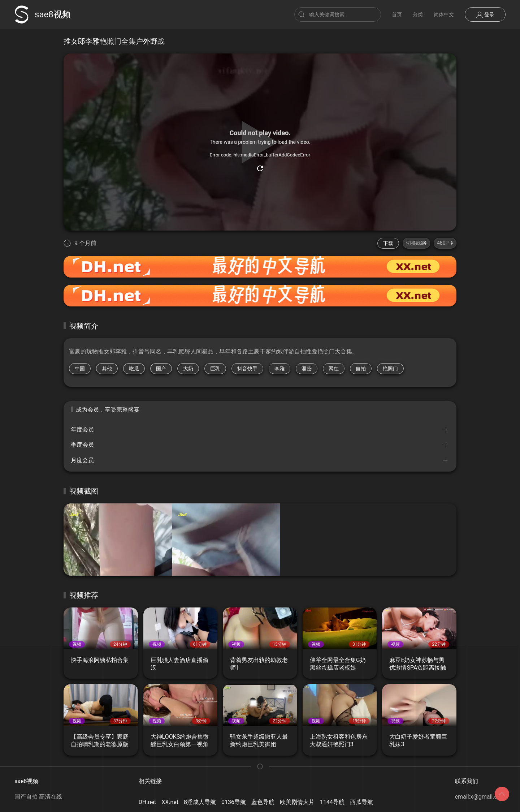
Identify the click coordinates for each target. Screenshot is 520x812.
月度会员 (82, 460)
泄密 (307, 369)
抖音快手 (247, 369)
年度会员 (82, 429)
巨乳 (215, 369)
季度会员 (82, 445)
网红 (334, 369)
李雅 (279, 369)
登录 (485, 15)
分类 (418, 14)
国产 (161, 369)
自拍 (361, 369)
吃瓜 (134, 369)
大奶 (188, 369)
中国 (80, 369)
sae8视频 (43, 14)
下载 (388, 243)
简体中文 (444, 14)
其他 (107, 369)
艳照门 (390, 369)
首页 (397, 14)
